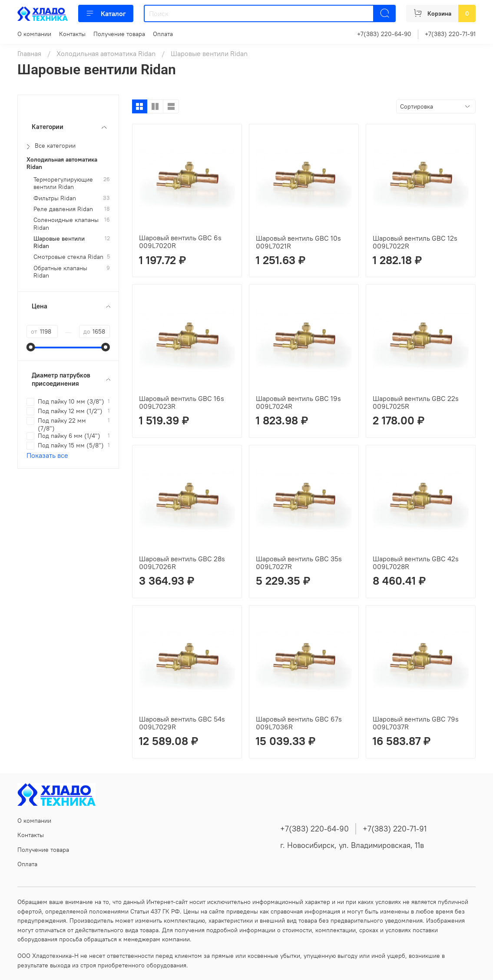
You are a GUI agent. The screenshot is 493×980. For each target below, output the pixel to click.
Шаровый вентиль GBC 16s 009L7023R (182, 402)
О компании (34, 34)
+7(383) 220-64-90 (384, 34)
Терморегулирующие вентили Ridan (63, 183)
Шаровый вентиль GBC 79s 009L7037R (416, 723)
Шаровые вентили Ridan (59, 242)
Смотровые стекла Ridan (68, 257)
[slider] (31, 347)
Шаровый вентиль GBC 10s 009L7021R (298, 242)
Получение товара (119, 34)
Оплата (163, 34)
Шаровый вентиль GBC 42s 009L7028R (416, 563)
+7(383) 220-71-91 (450, 34)
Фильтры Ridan (55, 198)
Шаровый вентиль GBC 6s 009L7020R (180, 242)
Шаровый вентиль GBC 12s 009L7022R (415, 242)
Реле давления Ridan (63, 209)
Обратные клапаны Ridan (60, 272)
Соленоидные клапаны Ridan (66, 224)
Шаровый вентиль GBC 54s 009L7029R (182, 723)
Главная (29, 53)
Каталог (106, 13)
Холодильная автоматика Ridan (106, 53)
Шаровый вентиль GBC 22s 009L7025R (416, 402)
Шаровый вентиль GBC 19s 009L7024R (298, 402)
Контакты (72, 34)
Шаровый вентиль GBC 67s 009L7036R (299, 723)
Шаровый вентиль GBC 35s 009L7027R (299, 563)
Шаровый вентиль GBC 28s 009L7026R (182, 563)
